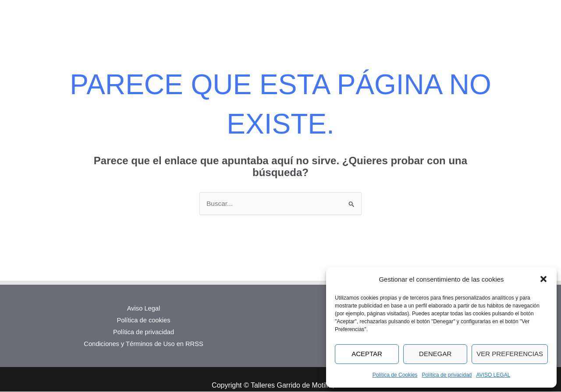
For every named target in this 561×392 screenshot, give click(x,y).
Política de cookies (144, 320)
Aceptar (367, 354)
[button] (543, 279)
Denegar (435, 354)
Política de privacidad (447, 375)
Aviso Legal (143, 309)
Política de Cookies (395, 375)
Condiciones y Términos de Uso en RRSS (144, 344)
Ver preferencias (510, 354)
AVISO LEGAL (494, 375)
